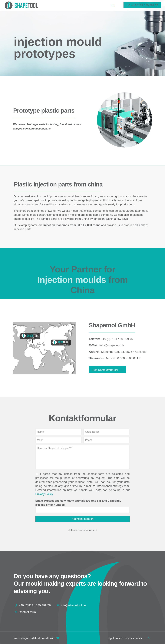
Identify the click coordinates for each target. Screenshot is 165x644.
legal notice (115, 638)
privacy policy (133, 638)
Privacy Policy (44, 494)
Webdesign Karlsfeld (27, 638)
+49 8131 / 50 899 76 (142, 5)
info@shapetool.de (73, 605)
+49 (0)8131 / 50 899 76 (35, 605)
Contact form (27, 612)
